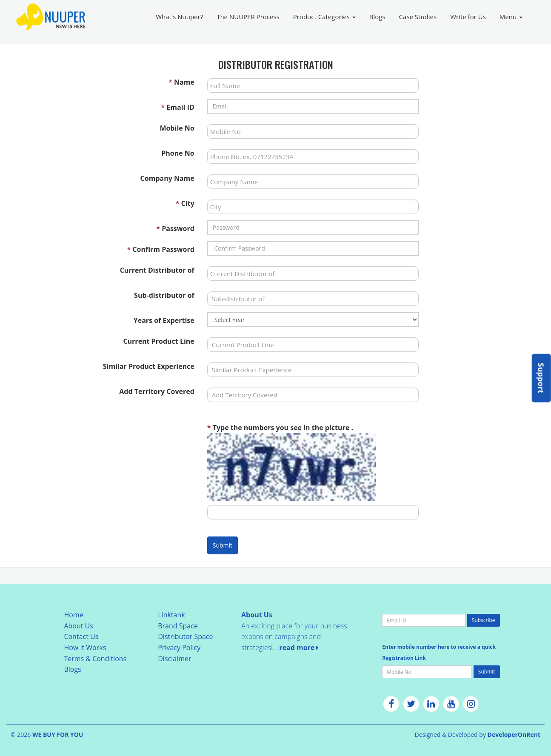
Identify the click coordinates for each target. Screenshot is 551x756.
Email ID (178, 107)
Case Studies (418, 17)
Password (175, 228)
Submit (223, 545)
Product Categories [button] (324, 17)
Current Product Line (158, 341)
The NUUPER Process (248, 17)
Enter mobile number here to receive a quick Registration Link (439, 652)
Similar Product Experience (149, 366)
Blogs (377, 17)
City (185, 203)
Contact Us (81, 636)
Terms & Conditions (95, 659)
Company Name (167, 178)
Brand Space (178, 626)
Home (73, 615)
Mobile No (177, 128)
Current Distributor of (157, 270)
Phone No (178, 153)
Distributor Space (185, 636)
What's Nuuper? (179, 17)
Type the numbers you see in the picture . (280, 428)
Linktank (171, 615)
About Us (79, 626)
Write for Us (468, 17)
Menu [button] (511, 17)
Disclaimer (174, 659)
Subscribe (484, 620)
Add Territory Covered (157, 391)
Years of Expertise (164, 320)
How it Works (85, 648)
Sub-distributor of (164, 295)
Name (181, 82)
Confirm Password (160, 249)
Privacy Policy (179, 648)
